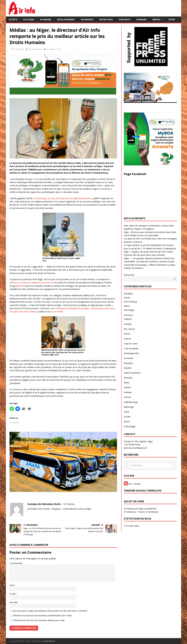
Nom (12, 585)
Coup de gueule (131, 348)
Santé (126, 412)
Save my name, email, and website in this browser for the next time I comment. (50, 611)
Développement (66, 19)
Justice (127, 306)
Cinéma (127, 339)
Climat (127, 298)
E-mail (13, 594)
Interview (128, 378)
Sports (127, 421)
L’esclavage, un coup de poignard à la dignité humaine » (63, 198)
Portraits (125, 19)
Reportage (129, 407)
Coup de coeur (131, 344)
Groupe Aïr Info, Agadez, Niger (138, 441)
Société (13, 19)
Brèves (156, 19)
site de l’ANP (57, 312)
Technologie (130, 426)
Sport (172, 19)
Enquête (128, 368)
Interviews (87, 19)
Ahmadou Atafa (35, 49)
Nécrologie (129, 310)
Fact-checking (130, 302)
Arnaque (128, 324)
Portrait (127, 397)
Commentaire (16, 563)
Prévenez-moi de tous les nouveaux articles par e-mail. (39, 620)
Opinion (127, 387)
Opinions (141, 19)
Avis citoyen (129, 329)
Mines (127, 383)
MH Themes (50, 641)
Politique (29, 19)
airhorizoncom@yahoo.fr (136, 448)
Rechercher (129, 275)
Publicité (128, 319)
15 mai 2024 (19, 49)
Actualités (51, 49)
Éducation (128, 363)
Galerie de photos (132, 373)
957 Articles (69, 504)
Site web (14, 602)
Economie (46, 19)
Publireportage (131, 402)
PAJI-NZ (21, 286)
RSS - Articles (132, 484)
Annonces (128, 315)
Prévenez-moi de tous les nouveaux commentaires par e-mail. (42, 615)
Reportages (106, 19)
